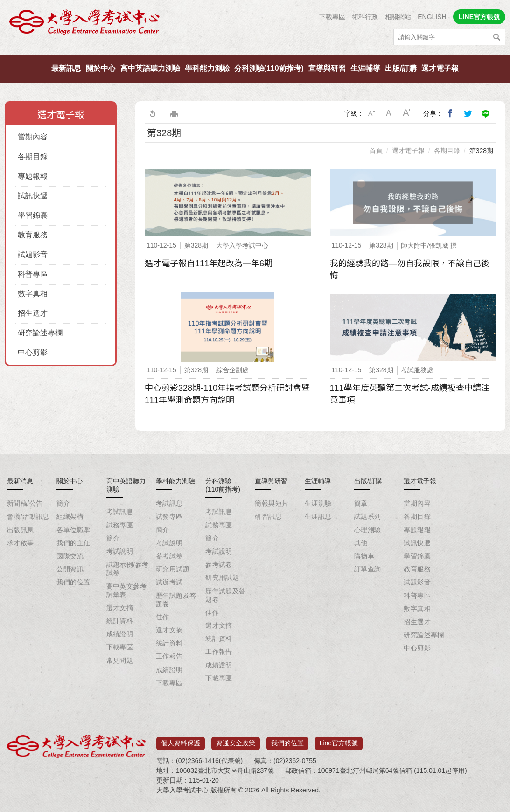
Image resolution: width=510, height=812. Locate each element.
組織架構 (70, 516)
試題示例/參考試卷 (128, 569)
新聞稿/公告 (25, 503)
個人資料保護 (181, 740)
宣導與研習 (327, 68)
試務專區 (120, 525)
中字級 (389, 113)
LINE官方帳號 (479, 17)
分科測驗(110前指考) (269, 68)
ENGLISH (432, 17)
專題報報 (33, 176)
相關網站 (398, 17)
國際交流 (70, 556)
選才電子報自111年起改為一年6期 (209, 264)
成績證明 (120, 634)
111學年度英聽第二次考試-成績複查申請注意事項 (410, 394)
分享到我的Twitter (468, 113)
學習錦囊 (33, 215)
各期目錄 (33, 156)
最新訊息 (66, 68)
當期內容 (33, 137)
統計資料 (120, 621)
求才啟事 (21, 543)
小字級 (371, 113)
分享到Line (486, 113)
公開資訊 (70, 569)
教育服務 (33, 235)
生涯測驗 (318, 503)
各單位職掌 (73, 530)
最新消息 (20, 481)
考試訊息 (120, 512)
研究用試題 (173, 569)
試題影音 (33, 254)
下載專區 (332, 17)
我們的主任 (73, 543)
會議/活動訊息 (28, 516)
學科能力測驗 (207, 68)
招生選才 (33, 313)
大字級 (407, 113)
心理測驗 (368, 530)
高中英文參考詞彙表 (127, 590)
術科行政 (365, 17)
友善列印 (174, 113)
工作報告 (169, 656)
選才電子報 (440, 68)
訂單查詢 (368, 569)
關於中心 (101, 68)
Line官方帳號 (339, 740)
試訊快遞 (33, 196)
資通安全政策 (236, 740)
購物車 (364, 556)
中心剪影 (33, 352)
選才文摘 (120, 608)
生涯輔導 (365, 68)
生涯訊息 (318, 516)
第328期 (481, 151)
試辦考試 (169, 582)
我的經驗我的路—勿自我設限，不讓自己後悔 (410, 270)
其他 (361, 543)
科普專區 (33, 274)
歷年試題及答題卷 (176, 600)
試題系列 (368, 516)
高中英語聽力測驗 (150, 68)
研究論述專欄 (40, 333)
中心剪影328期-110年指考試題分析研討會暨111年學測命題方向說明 (227, 394)
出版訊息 (21, 530)
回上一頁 (152, 113)
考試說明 (120, 551)
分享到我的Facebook (450, 113)
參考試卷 (169, 556)
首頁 (376, 151)
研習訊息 (268, 516)
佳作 (163, 617)
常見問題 (120, 660)
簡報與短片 (272, 503)
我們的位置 (73, 582)
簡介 (63, 503)
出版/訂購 (401, 68)
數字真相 (33, 294)
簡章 (361, 503)
